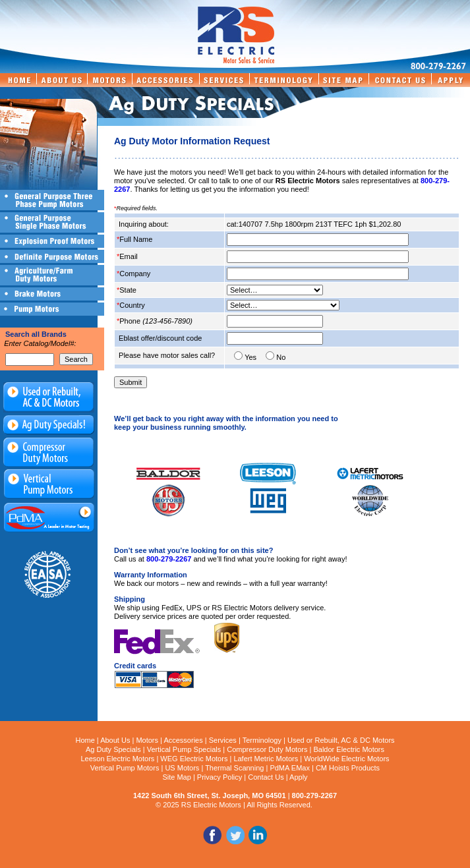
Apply (299, 777)
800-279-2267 (169, 559)
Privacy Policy (220, 777)
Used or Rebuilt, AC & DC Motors (341, 740)
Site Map (176, 777)
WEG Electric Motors (194, 759)
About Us (115, 740)
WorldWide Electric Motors (346, 759)
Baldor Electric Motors (349, 749)
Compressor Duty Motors (267, 749)
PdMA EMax (290, 768)
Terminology (262, 740)
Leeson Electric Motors (117, 759)
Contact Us (266, 777)
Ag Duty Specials (113, 749)
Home (85, 740)
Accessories (183, 740)
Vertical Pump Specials (184, 749)
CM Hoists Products (348, 768)
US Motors (182, 768)
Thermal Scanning (234, 768)
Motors (147, 740)
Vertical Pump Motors (125, 768)
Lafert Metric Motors (266, 759)
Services (223, 740)
